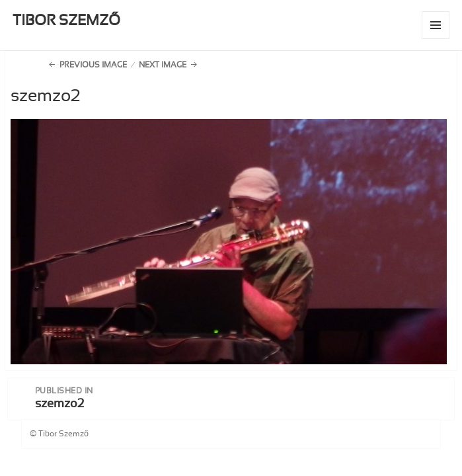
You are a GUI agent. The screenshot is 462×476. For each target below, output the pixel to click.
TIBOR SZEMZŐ (66, 20)
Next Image (163, 65)
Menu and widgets (436, 39)
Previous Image (93, 65)
